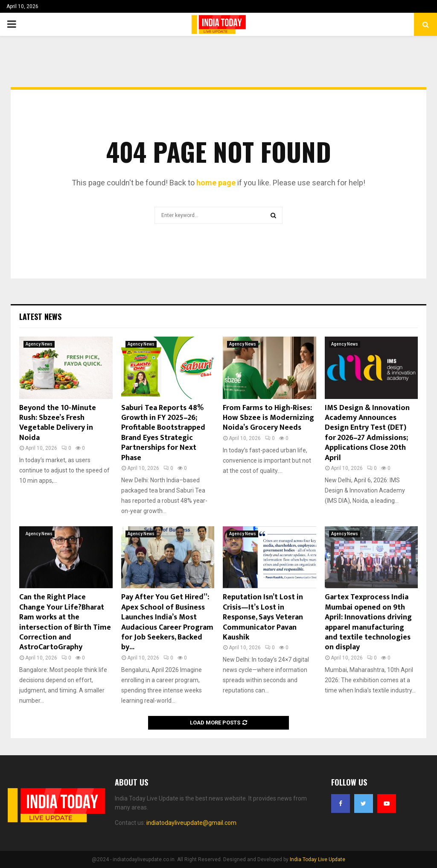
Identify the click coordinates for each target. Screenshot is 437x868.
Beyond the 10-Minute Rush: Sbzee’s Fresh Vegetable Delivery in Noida (58, 423)
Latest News (40, 317)
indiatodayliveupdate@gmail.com (191, 823)
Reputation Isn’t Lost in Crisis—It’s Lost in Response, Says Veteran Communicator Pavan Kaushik (263, 617)
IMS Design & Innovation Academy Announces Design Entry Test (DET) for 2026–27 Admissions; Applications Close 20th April (367, 433)
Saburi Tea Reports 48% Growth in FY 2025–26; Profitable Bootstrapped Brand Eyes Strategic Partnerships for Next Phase (163, 433)
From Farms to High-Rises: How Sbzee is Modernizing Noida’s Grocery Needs (268, 418)
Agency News (39, 344)
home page (216, 183)
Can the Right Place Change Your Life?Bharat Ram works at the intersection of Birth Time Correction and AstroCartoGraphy (65, 622)
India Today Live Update (318, 859)
